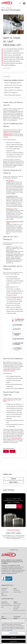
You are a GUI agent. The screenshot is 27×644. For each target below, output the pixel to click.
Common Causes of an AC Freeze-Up (13, 85)
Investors (4, 618)
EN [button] (20, 3)
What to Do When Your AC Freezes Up (13, 90)
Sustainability (17, 617)
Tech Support (17, 607)
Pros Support (17, 590)
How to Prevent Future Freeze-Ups (12, 95)
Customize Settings (13, 633)
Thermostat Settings (11, 222)
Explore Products (14, 482)
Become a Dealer (17, 592)
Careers (15, 618)
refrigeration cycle (7, 134)
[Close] (25, 621)
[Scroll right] (25, 539)
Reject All (13, 638)
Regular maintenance (8, 400)
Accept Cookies (14, 642)
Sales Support (17, 605)
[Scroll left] (23, 539)
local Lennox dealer (16, 438)
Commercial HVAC (8, 599)
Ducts (12, 209)
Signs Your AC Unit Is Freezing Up (12, 88)
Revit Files (16, 609)
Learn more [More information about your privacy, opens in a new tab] (10, 631)
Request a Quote (5, 604)
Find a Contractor (17, 604)
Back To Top (13, 550)
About (3, 617)
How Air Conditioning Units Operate (13, 83)
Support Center (5, 592)
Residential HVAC (7, 585)
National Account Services (20, 610)
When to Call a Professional (11, 93)
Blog (2, 594)
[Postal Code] (11, 506)
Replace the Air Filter (18, 297)
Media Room (4, 595)
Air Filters (11, 181)
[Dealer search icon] (19, 506)
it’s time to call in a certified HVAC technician (12, 370)
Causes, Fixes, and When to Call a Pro (14, 80)
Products (3, 590)
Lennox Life (9, 8)
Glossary (14, 479)
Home (3, 8)
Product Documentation (7, 605)
